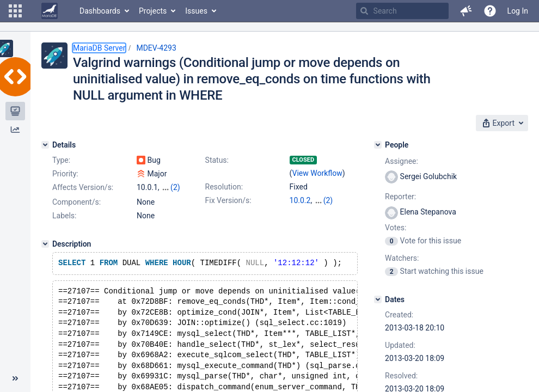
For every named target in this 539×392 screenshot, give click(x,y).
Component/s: (76, 212)
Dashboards (100, 11)
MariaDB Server (99, 48)
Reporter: (400, 197)
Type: (61, 160)
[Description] (45, 254)
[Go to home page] (50, 11)
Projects (153, 11)
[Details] (45, 145)
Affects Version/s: (83, 187)
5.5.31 (325, 200)
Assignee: (402, 161)
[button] (15, 11)
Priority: (65, 174)
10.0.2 (300, 200)
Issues (196, 11)
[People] (378, 145)
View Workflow (317, 173)
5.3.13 (300, 211)
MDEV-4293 (156, 48)
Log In (518, 11)
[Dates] (378, 299)
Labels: (64, 225)
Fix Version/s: (228, 200)
